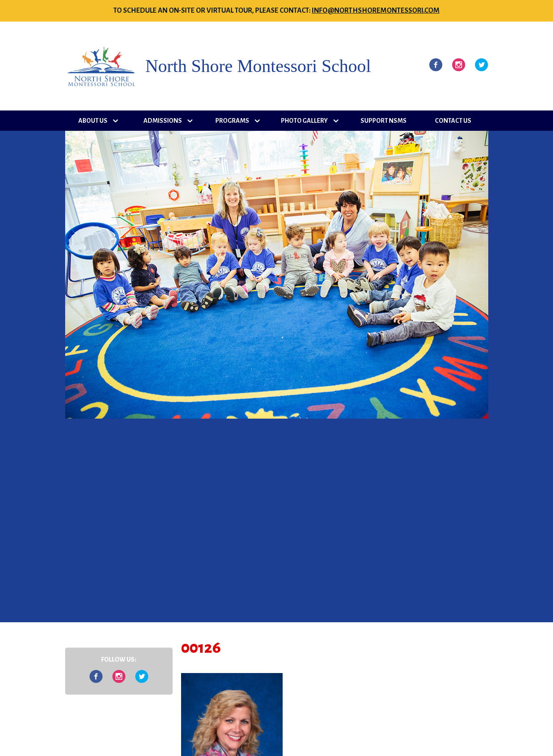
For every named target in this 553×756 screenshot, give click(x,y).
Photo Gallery (304, 121)
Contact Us (453, 121)
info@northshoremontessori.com (376, 11)
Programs (232, 121)
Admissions (163, 121)
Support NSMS (384, 121)
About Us (93, 121)
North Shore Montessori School (258, 66)
